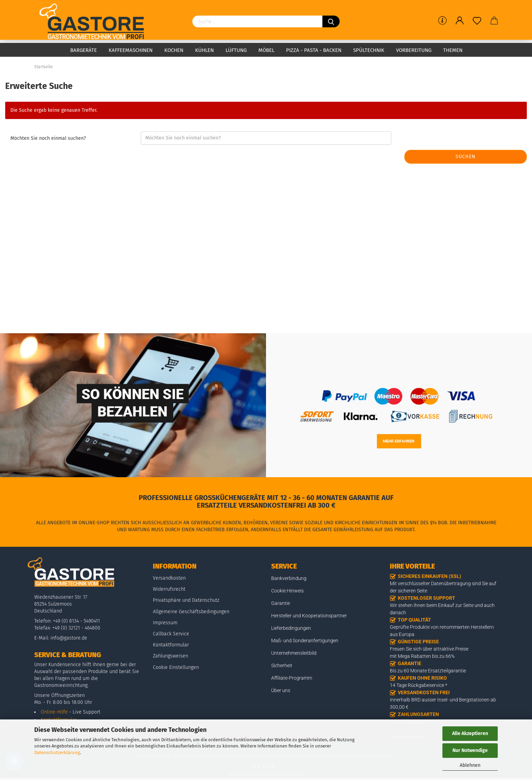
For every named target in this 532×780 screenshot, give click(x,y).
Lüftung (236, 50)
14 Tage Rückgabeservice (417, 685)
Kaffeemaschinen (131, 50)
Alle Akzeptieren (470, 733)
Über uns (281, 690)
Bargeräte (84, 50)
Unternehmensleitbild (294, 653)
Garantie (281, 603)
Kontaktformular (171, 645)
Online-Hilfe (54, 712)
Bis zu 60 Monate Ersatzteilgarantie (428, 671)
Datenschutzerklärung (57, 752)
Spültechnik (369, 50)
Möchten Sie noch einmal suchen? (48, 138)
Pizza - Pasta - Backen (314, 50)
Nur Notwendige (470, 750)
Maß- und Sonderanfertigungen (305, 641)
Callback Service (171, 634)
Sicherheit (282, 665)
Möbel (266, 50)
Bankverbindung (289, 578)
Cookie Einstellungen (176, 667)
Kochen (174, 50)
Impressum (165, 623)
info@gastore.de (69, 638)
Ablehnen (470, 765)
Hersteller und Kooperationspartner (309, 616)
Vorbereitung (414, 50)
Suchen (466, 157)
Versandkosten (169, 578)
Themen (453, 50)
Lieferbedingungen (291, 628)
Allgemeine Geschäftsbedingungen (191, 612)
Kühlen (204, 50)
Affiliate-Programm (292, 678)
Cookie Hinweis (287, 591)
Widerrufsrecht (169, 589)
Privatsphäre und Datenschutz (186, 600)
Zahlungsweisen (171, 656)
